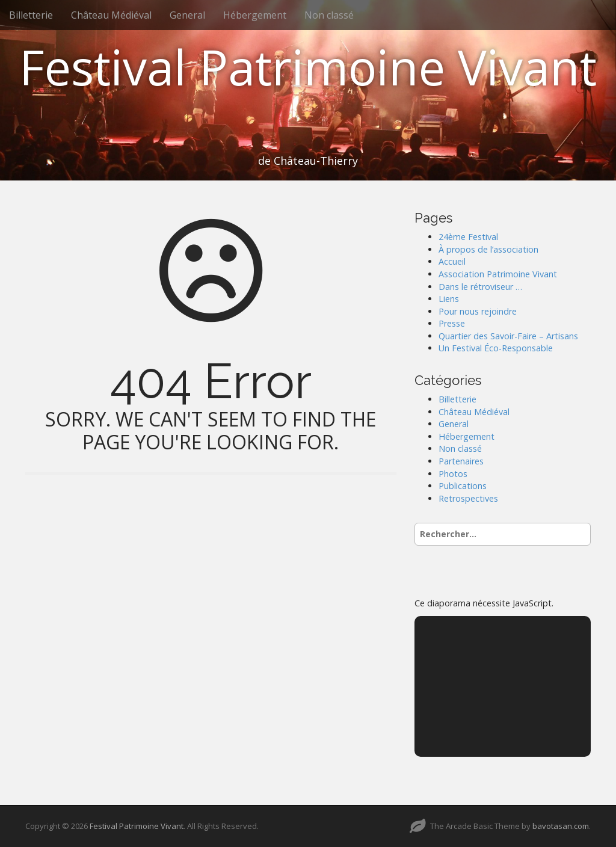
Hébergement (255, 15)
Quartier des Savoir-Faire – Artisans (508, 336)
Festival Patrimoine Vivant (308, 66)
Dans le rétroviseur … (480, 287)
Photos (453, 474)
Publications (463, 486)
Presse (452, 323)
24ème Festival (468, 237)
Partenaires (461, 461)
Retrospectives (468, 498)
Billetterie (31, 15)
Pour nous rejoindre (478, 311)
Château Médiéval (111, 15)
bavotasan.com (561, 826)
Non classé (329, 15)
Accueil (452, 261)
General (187, 15)
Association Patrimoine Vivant (498, 274)
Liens (449, 299)
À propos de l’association (488, 249)
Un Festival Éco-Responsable (496, 348)
